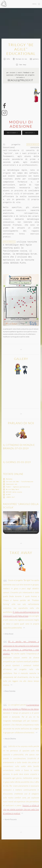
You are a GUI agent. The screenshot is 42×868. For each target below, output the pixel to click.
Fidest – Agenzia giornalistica (18, 487)
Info (7, 59)
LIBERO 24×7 (10, 497)
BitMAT (8, 494)
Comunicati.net (12, 484)
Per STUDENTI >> (12, 133)
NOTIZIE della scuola (14, 492)
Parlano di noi (20, 59)
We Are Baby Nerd (12, 489)
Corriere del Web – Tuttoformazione (20, 482)
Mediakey (9, 479)
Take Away (21, 65)
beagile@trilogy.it (20, 80)
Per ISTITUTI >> (30, 133)
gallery (34, 59)
